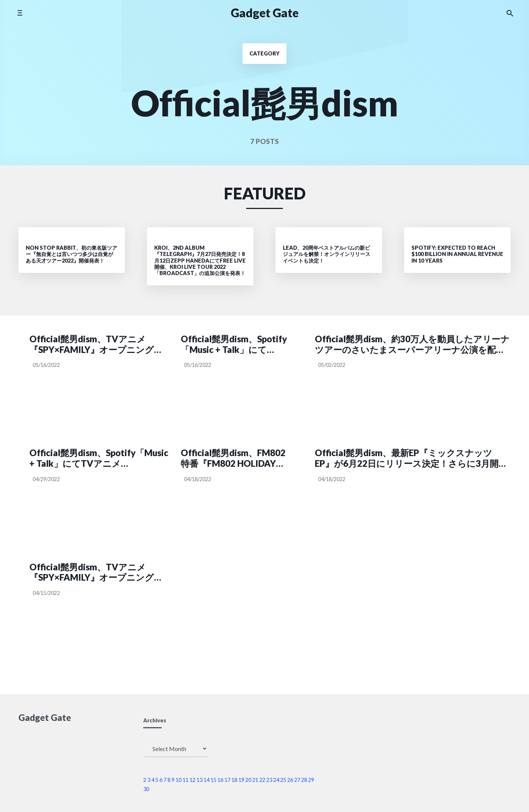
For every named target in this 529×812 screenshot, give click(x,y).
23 (269, 780)
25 (283, 780)
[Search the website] (510, 13)
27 (297, 780)
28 (304, 780)
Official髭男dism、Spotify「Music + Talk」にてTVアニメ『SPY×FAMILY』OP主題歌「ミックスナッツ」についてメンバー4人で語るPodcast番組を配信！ (99, 458)
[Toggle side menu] (20, 13)
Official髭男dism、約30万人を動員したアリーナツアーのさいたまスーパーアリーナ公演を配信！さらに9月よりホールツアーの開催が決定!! (412, 344)
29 (311, 780)
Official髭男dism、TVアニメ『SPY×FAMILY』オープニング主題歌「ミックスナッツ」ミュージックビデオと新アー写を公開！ (97, 573)
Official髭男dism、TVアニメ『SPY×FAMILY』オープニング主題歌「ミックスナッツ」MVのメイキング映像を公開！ (96, 344)
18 (234, 780)
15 (213, 780)
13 (199, 780)
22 (262, 780)
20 (248, 780)
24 (276, 780)
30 (146, 789)
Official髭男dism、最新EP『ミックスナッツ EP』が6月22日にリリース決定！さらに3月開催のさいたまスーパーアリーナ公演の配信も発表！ (411, 458)
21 (255, 780)
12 (192, 780)
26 (290, 780)
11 (186, 780)
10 (179, 780)
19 (241, 780)
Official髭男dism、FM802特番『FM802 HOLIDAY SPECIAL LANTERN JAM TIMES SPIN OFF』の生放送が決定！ (236, 458)
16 (220, 780)
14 (206, 780)
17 (227, 780)
